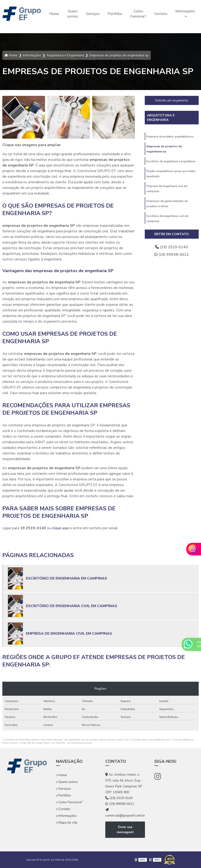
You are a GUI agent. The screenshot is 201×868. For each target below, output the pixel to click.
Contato (161, 14)
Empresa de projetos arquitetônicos (170, 137)
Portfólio (115, 14)
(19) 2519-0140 (172, 247)
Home (54, 14)
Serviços (93, 14)
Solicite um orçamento (172, 100)
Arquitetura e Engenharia (161, 118)
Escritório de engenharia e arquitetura (171, 161)
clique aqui (60, 528)
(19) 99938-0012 (172, 255)
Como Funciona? (138, 14)
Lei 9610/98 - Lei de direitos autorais (72, 743)
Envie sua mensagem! (125, 830)
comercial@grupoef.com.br (125, 813)
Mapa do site (67, 823)
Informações (185, 11)
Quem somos (72, 14)
